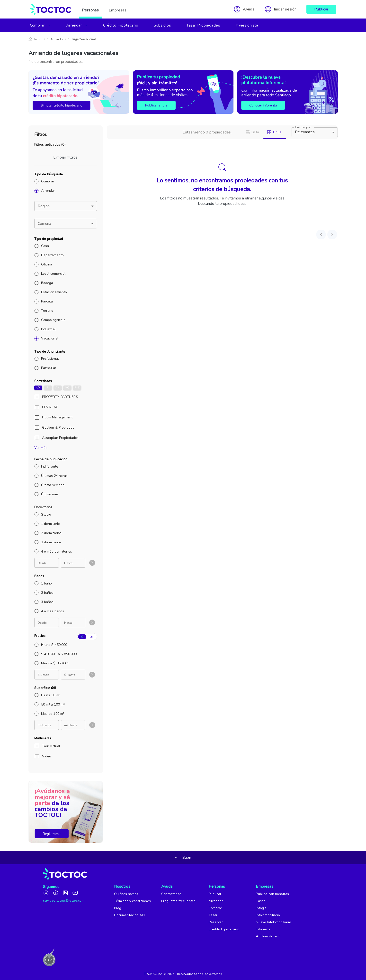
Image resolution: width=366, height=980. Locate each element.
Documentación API (129, 915)
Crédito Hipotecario (121, 25)
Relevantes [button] (305, 132)
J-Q (67, 388)
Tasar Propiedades (203, 25)
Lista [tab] (252, 132)
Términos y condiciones (132, 901)
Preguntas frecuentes (178, 901)
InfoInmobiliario (268, 915)
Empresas (118, 9)
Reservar (216, 922)
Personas (90, 9)
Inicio (38, 39)
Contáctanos (171, 894)
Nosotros (121, 886)
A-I (58, 388)
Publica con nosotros (272, 894)
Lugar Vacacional (79, 39)
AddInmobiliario (268, 936)
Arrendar (77, 25)
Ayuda (167, 886)
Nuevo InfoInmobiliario (273, 922)
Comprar (40, 25)
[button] (66, 206)
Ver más (41, 448)
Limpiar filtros (66, 157)
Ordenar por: (303, 127)
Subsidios (162, 25)
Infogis (261, 908)
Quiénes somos (126, 894)
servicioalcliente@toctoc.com (64, 901)
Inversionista (247, 25)
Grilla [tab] (275, 132)
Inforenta (263, 929)
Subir (183, 857)
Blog (118, 908)
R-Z (77, 388)
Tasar (213, 915)
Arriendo (54, 39)
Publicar (321, 9)
